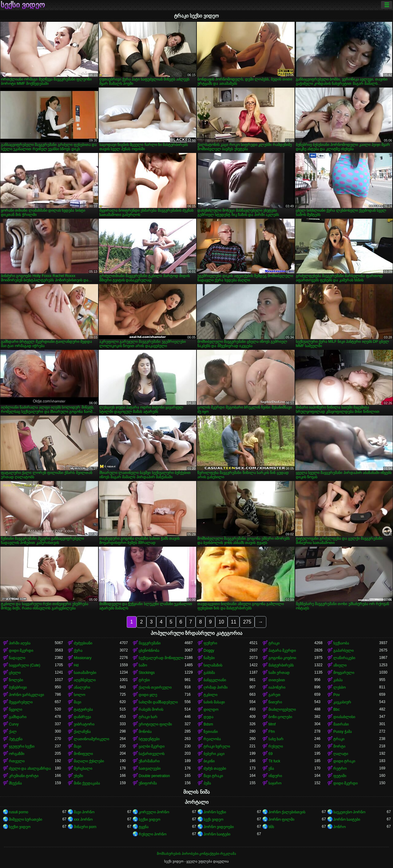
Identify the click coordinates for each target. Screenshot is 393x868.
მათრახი (341, 724)
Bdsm (208, 724)
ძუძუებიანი (83, 643)
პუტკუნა (16, 739)
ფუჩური (210, 643)
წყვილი (16, 710)
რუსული (276, 746)
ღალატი (341, 754)
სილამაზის (213, 665)
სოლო (79, 695)
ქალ (13, 732)
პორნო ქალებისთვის (287, 812)
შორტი (339, 746)
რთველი (17, 761)
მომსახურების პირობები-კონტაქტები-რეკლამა (196, 854)
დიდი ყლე (148, 695)
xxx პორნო (83, 819)
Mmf (272, 724)
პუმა (207, 783)
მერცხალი (83, 768)
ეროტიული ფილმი (155, 724)
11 (234, 622)
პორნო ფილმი (281, 819)
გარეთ (274, 695)
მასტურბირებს (281, 665)
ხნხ (271, 827)
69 (270, 754)
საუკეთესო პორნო (349, 812)
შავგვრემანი (150, 643)
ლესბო (339, 687)
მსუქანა (15, 783)
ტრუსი (144, 680)
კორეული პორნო (154, 812)
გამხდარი (18, 717)
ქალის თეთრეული (155, 687)
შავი (77, 702)
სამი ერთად (279, 673)
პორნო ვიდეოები (219, 827)
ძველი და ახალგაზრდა (30, 768)
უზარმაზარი (149, 761)
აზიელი (340, 665)
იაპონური (277, 687)
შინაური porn (85, 827)
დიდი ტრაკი (344, 761)
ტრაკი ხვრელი (217, 746)
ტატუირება (83, 710)
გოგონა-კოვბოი (282, 658)
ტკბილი (210, 695)
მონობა (145, 732)
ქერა (78, 651)
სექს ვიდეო (213, 819)
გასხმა (209, 673)
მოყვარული (344, 673)
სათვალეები (150, 768)
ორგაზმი (17, 754)
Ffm (272, 732)
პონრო (339, 827)
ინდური (275, 776)
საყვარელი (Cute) (25, 665)
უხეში (78, 776)
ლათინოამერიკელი (91, 739)
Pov (337, 695)
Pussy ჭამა (343, 732)
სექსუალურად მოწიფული (161, 658)
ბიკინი (209, 761)
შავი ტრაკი (213, 776)
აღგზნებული (85, 680)
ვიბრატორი (84, 724)
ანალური (82, 687)
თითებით (277, 680)
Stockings (147, 673)
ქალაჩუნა (82, 732)
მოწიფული (83, 754)
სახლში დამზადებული (158, 702)
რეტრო (340, 768)
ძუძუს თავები (215, 768)
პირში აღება (20, 643)
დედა (208, 717)
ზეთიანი (211, 732)
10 (221, 622)
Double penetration (154, 776)
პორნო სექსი (215, 812)
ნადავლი (17, 658)
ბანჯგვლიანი (215, 680)
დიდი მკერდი (21, 651)
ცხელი (15, 673)
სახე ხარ (276, 739)
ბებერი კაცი (214, 754)
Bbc (337, 710)
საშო (143, 665)
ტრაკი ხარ (148, 717)
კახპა (338, 680)
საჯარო (275, 783)
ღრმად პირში (216, 687)
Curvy (14, 724)
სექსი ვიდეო (23, 5)
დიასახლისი (344, 717)
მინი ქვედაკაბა (87, 783)
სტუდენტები (149, 739)
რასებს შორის (151, 710)
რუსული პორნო (153, 834)
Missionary (83, 658)
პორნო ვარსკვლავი (26, 695)
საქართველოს (152, 754)
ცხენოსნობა (149, 651)
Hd (76, 665)
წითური (275, 702)
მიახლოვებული (282, 710)
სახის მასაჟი (214, 702)
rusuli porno (19, 812)
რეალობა (212, 739)
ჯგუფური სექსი (22, 746)
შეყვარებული (21, 702)
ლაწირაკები (344, 658)
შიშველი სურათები (26, 819)
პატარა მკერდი (282, 651)
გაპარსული (343, 651)
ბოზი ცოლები (280, 717)
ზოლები (16, 680)
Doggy (209, 651)
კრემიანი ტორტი (24, 776)
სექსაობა (341, 643)
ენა (271, 768)
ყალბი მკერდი (152, 746)
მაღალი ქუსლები (89, 761)
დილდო (211, 710)
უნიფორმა (148, 783)
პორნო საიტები (347, 819)
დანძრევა (82, 717)
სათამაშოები (85, 673)
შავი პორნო (84, 812)
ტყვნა (144, 827)
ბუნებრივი (18, 687)
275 (247, 622)
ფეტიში (340, 776)
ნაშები (209, 658)
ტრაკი (274, 643)
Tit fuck (274, 761)
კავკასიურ (342, 702)
